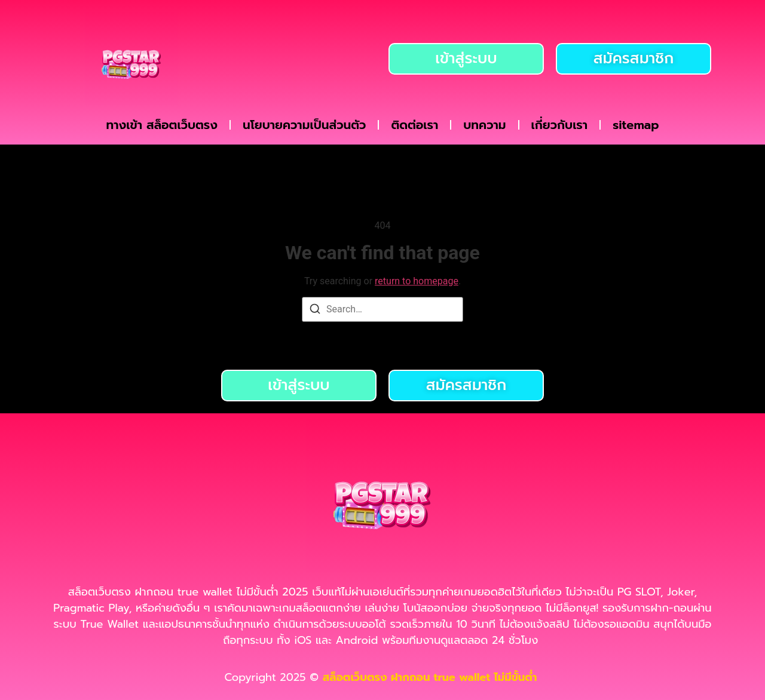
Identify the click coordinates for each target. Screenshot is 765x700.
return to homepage (417, 281)
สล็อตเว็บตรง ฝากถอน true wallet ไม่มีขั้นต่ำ (432, 677)
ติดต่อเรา (414, 125)
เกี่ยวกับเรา (560, 125)
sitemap (636, 125)
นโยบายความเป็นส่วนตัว (304, 125)
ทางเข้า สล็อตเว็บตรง (162, 125)
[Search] (315, 311)
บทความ (484, 125)
